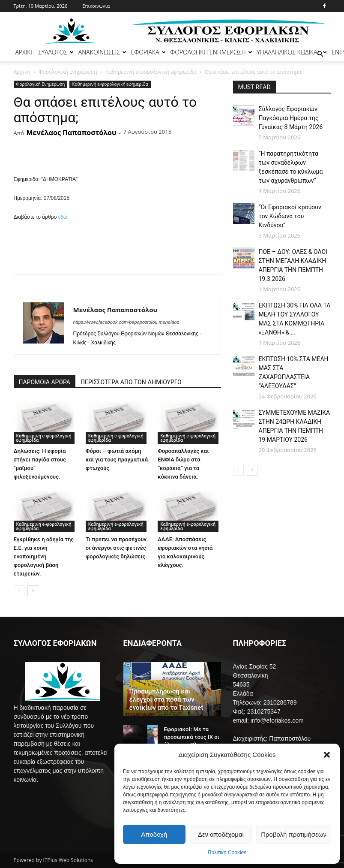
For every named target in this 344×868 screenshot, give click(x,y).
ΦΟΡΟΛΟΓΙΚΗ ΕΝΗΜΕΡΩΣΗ (211, 52)
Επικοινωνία (96, 6)
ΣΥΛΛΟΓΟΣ (56, 52)
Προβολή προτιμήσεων (294, 834)
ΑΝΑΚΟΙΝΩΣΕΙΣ (102, 52)
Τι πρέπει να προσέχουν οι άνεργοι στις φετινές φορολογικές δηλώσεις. (116, 548)
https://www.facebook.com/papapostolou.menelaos (126, 322)
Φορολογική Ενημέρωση (68, 72)
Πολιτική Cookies (227, 853)
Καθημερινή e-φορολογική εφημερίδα (151, 72)
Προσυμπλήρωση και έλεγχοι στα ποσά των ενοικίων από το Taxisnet (166, 699)
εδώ (63, 217)
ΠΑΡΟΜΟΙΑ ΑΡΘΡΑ (45, 382)
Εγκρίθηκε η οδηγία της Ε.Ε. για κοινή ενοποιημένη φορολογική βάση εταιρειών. (44, 556)
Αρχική (22, 72)
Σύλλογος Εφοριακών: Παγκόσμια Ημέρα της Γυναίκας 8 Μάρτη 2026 (291, 118)
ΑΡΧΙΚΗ (25, 52)
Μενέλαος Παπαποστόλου (71, 133)
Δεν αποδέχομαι (221, 834)
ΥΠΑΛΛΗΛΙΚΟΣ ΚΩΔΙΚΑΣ (292, 52)
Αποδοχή (154, 834)
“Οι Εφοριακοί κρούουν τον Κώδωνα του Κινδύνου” (290, 216)
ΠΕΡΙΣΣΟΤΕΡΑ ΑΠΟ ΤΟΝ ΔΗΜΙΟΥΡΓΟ (131, 382)
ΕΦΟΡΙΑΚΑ (148, 52)
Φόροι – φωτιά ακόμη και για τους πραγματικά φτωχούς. (117, 460)
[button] (327, 755)
